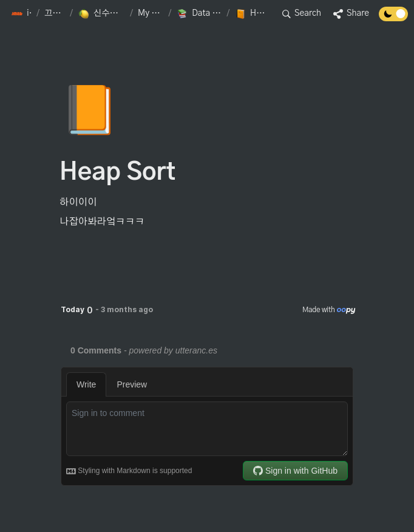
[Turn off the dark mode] (393, 18)
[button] (21, 14)
